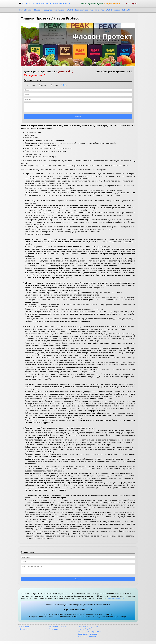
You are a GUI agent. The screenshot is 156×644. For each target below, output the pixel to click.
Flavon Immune (26, 10)
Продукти (24, 632)
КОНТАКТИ (126, 10)
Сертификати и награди (88, 637)
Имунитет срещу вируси (45, 10)
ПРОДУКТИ (45, 4)
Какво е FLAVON (66, 10)
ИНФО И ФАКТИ (61, 4)
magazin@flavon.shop (115, 602)
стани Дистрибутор (92, 4)
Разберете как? (34, 75)
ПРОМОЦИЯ (130, 4)
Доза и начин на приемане (87, 10)
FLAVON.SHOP (30, 4)
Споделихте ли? (113, 4)
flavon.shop (24, 630)
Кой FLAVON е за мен (110, 10)
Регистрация (54, 632)
